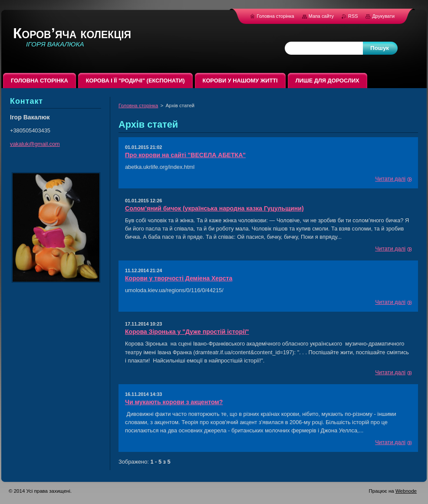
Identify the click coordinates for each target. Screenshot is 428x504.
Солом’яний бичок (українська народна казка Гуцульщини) (214, 208)
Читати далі (390, 179)
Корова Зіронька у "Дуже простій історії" (187, 332)
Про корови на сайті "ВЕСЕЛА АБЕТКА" (185, 155)
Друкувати (383, 16)
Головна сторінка (138, 105)
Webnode (406, 491)
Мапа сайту (321, 16)
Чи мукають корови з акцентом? (174, 402)
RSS (354, 16)
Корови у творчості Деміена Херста (179, 278)
